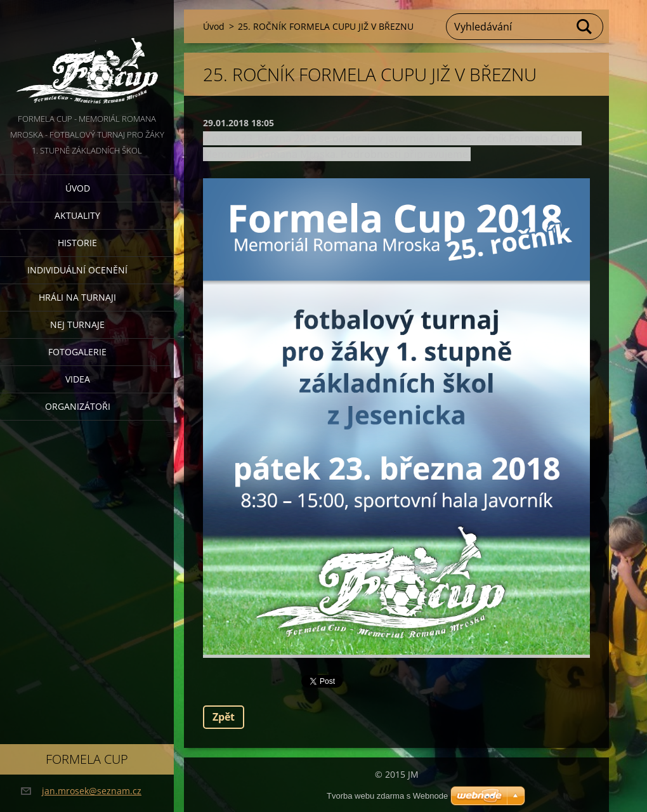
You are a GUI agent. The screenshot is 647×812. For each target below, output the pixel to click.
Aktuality (77, 215)
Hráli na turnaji (77, 297)
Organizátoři (78, 406)
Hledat (585, 27)
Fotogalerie (77, 352)
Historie (77, 243)
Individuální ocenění (77, 270)
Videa (78, 379)
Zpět (224, 717)
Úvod (78, 188)
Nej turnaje (77, 324)
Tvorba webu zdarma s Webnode (387, 796)
